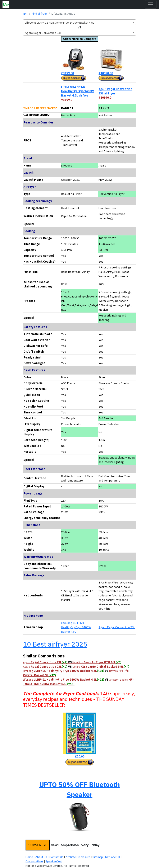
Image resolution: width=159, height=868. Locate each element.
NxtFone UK (113, 857)
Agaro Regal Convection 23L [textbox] (43, 33)
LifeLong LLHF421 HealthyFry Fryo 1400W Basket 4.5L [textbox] (60, 23)
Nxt (25, 14)
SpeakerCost (54, 861)
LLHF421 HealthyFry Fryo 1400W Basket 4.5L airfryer (78, 91)
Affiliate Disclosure (78, 857)
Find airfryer (39, 14)
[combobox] (79, 22)
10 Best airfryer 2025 (55, 644)
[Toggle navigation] (151, 4)
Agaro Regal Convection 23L (117, 627)
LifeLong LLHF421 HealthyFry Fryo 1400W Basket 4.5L (76, 627)
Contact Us (56, 857)
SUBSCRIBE (38, 845)
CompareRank (34, 861)
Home (29, 857)
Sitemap (98, 857)
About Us (41, 857)
